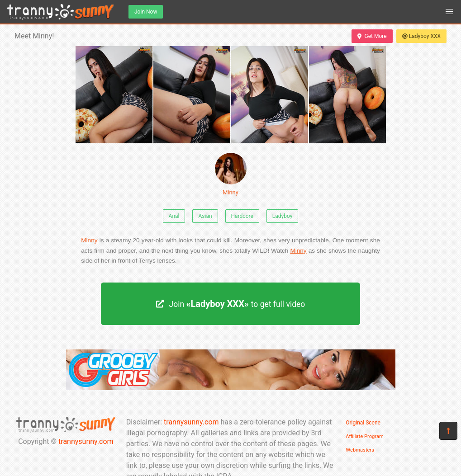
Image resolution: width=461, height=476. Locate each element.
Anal (174, 216)
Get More (372, 36)
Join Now (146, 12)
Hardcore (242, 216)
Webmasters (360, 450)
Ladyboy (283, 216)
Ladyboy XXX (421, 36)
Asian (205, 216)
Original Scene (363, 423)
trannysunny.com (86, 441)
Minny (231, 174)
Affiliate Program (365, 436)
